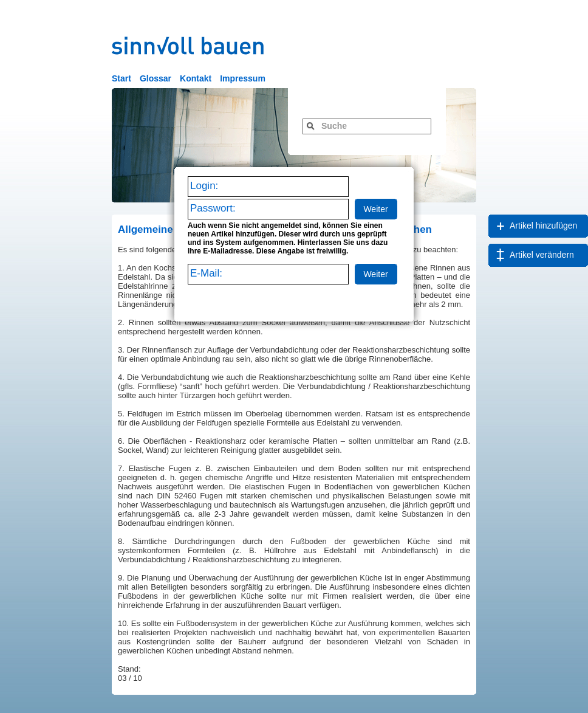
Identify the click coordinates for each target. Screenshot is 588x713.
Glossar (156, 78)
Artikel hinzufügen (543, 226)
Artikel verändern (542, 255)
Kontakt (196, 78)
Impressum (243, 78)
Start (121, 78)
